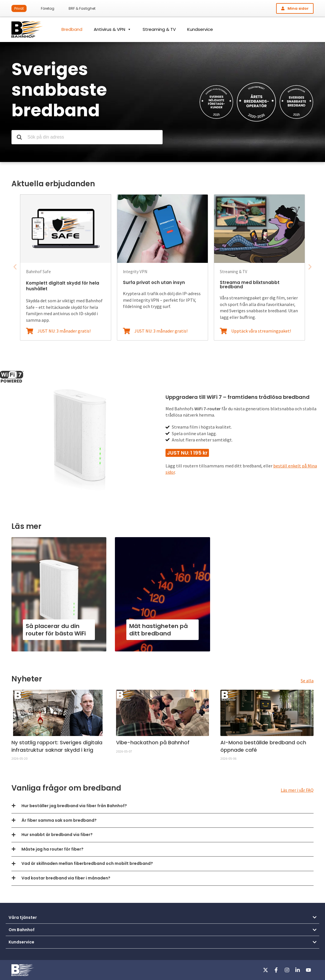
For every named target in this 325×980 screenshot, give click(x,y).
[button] (15, 267)
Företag (48, 8)
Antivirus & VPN (112, 29)
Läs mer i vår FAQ (297, 790)
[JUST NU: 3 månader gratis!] (30, 331)
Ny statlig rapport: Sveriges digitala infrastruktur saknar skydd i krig (57, 746)
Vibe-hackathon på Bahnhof (153, 742)
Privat (19, 8)
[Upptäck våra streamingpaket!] (223, 331)
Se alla (307, 681)
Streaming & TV (159, 29)
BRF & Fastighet (82, 8)
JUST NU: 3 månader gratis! (64, 331)
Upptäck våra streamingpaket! (261, 331)
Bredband (72, 29)
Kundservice (200, 29)
